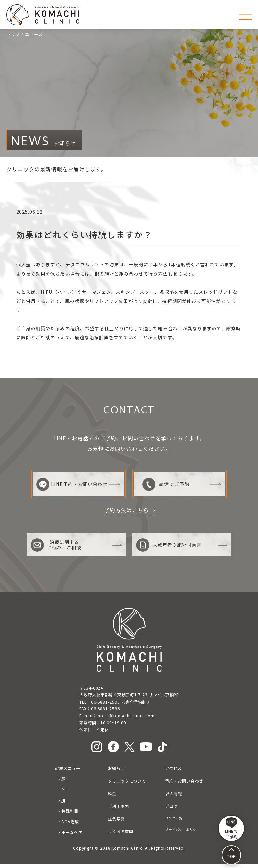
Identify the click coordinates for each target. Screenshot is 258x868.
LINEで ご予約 (232, 828)
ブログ (171, 810)
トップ (13, 34)
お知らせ (116, 772)
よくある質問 (121, 835)
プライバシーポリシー (182, 833)
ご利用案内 (118, 810)
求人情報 (174, 797)
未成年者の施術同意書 (170, 549)
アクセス (173, 772)
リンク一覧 (174, 822)
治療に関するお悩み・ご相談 (57, 549)
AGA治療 (70, 826)
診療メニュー (68, 772)
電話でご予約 (166, 484)
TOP (232, 856)
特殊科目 (70, 815)
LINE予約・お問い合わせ (70, 484)
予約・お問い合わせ (184, 785)
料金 (112, 797)
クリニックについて (127, 785)
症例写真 (116, 823)
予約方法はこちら (127, 510)
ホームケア (72, 836)
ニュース (34, 34)
